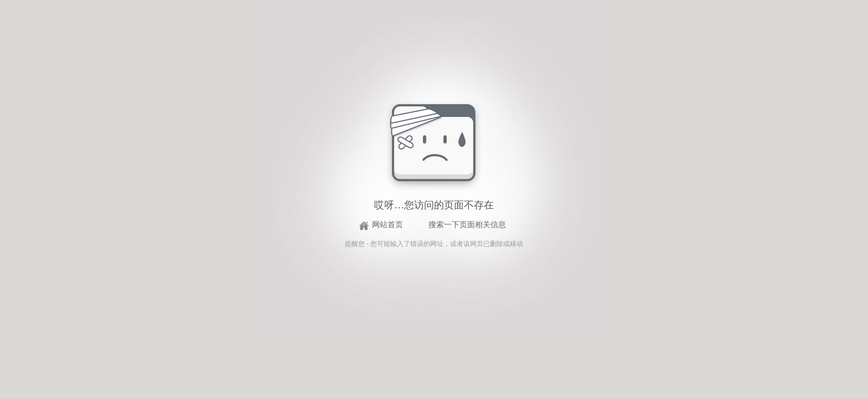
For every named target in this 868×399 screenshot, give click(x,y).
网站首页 (387, 225)
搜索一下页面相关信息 (467, 225)
